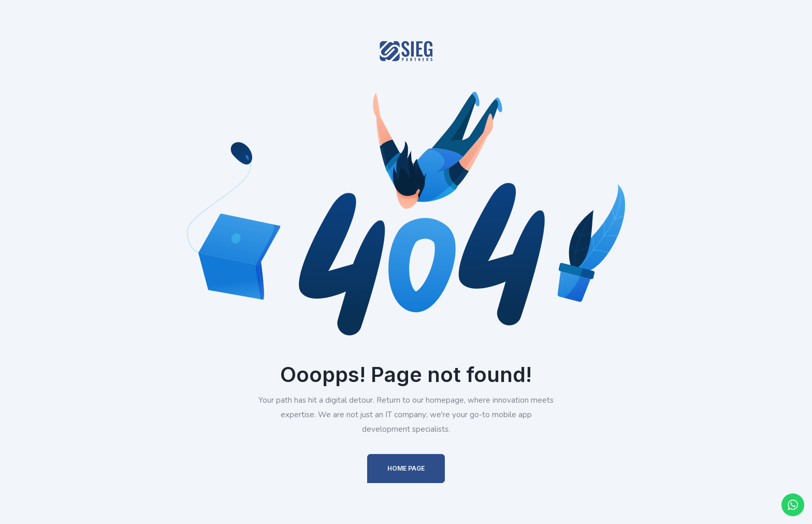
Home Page (406, 468)
